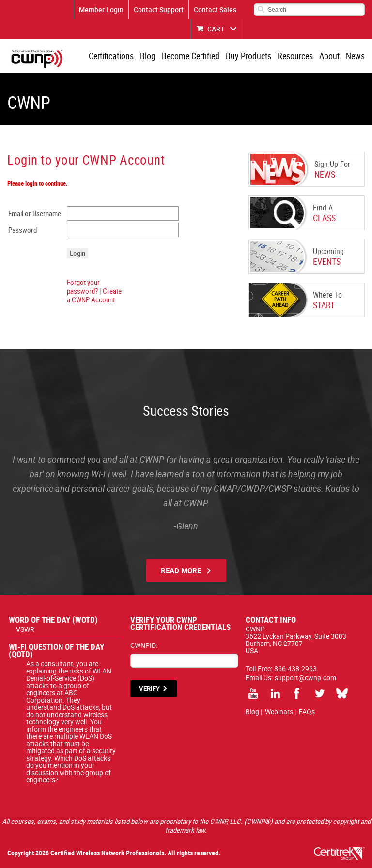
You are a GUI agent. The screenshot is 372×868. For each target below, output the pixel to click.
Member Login (101, 9)
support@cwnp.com (305, 678)
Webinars (279, 711)
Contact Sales (215, 9)
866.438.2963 (295, 668)
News (355, 56)
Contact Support (159, 9)
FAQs (307, 711)
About (329, 56)
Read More (181, 570)
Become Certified (191, 56)
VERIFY (149, 688)
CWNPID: (144, 645)
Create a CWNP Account (94, 295)
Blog (148, 56)
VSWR (25, 629)
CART (216, 29)
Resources (295, 56)
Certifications (111, 56)
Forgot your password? (83, 286)
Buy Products (248, 56)
